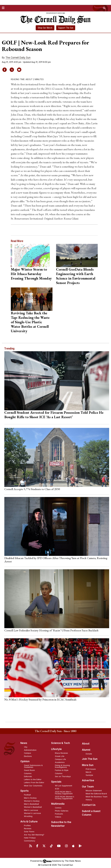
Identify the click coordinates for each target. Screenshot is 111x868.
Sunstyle (89, 775)
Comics (58, 808)
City (26, 747)
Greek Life (60, 756)
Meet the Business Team (97, 797)
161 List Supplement (64, 786)
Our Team (88, 787)
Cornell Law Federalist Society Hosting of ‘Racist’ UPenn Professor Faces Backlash (51, 630)
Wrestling (28, 816)
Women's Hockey (32, 801)
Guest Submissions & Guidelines (33, 766)
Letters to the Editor (33, 779)
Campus (28, 753)
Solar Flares (29, 832)
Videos (58, 817)
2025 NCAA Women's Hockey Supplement (65, 798)
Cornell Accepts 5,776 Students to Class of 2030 (32, 489)
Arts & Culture (29, 822)
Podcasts (59, 814)
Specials (56, 782)
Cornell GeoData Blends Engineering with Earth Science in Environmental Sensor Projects (76, 276)
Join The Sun (90, 759)
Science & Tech (60, 743)
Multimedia (58, 804)
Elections (28, 756)
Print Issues (91, 769)
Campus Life (60, 759)
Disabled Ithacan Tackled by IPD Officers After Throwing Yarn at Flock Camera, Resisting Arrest (56, 560)
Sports (24, 791)
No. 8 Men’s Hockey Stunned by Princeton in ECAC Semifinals (40, 699)
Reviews (28, 829)
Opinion (25, 761)
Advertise (88, 780)
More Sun (88, 765)
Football (27, 795)
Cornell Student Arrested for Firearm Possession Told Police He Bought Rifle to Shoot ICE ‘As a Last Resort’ (54, 415)
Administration (30, 750)
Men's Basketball (31, 804)
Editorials (28, 776)
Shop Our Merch (45, 28)
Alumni (86, 750)
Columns (28, 773)
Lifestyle (56, 749)
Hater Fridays (30, 838)
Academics (60, 762)
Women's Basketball (33, 807)
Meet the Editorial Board (96, 794)
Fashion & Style (62, 770)
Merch (88, 772)
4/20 (57, 789)
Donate (89, 754)
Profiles (27, 826)
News (24, 743)
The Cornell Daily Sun (18, 58)
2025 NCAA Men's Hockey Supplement (64, 793)
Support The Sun (66, 28)
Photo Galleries (62, 811)
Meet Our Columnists (33, 786)
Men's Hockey (30, 798)
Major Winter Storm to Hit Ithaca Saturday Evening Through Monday (31, 274)
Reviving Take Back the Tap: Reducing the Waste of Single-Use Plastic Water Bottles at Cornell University (30, 322)
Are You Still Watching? (34, 835)
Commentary (30, 841)
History (89, 800)
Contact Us (89, 805)
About (86, 744)
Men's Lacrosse (31, 810)
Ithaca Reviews (61, 753)
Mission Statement (94, 791)
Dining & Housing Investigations (62, 766)
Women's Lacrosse (32, 813)
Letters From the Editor (34, 782)
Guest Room (29, 770)
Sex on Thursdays (63, 776)
